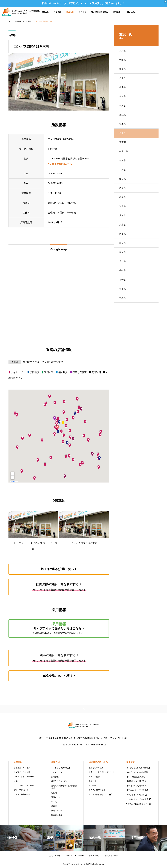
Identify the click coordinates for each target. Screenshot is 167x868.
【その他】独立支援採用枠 (137, 790)
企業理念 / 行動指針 (22, 772)
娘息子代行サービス (59, 781)
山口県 (123, 243)
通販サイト (56, 797)
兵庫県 (123, 225)
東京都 (123, 142)
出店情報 (93, 786)
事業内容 (45, 12)
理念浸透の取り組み (100, 12)
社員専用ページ (111, 856)
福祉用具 (55, 793)
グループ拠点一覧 (21, 790)
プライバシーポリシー (74, 856)
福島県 (123, 96)
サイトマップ (94, 856)
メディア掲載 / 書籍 (22, 794)
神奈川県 (124, 151)
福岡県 (123, 252)
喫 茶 (54, 802)
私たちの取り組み (96, 768)
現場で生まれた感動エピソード (102, 772)
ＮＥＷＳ (82, 12)
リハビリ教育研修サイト (99, 795)
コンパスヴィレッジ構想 (24, 786)
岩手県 (123, 78)
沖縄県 (123, 298)
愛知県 (123, 179)
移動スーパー (57, 811)
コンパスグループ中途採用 (137, 799)
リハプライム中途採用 (135, 795)
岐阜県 (123, 197)
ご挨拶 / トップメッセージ (25, 777)
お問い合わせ (131, 12)
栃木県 (123, 124)
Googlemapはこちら (60, 164)
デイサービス (57, 772)
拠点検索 (70, 12)
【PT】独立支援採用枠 (136, 777)
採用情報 (117, 12)
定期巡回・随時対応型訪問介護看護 (64, 787)
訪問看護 (55, 777)
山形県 (123, 87)
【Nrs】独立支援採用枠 (136, 786)
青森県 (123, 60)
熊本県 (123, 289)
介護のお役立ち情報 (97, 790)
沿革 (16, 781)
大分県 (123, 261)
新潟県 (123, 160)
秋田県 (123, 69)
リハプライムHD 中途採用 (137, 772)
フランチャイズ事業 (59, 768)
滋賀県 (123, 206)
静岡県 (123, 188)
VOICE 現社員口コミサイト (138, 804)
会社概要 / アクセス (22, 768)
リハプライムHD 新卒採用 (137, 768)
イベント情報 (94, 777)
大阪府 (123, 215)
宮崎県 (123, 280)
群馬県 (123, 106)
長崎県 (123, 270)
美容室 (54, 806)
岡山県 (123, 234)
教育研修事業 (57, 815)
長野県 (123, 170)
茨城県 (123, 115)
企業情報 (57, 12)
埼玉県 (12, 35)
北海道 (123, 51)
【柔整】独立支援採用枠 (136, 781)
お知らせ (93, 781)
